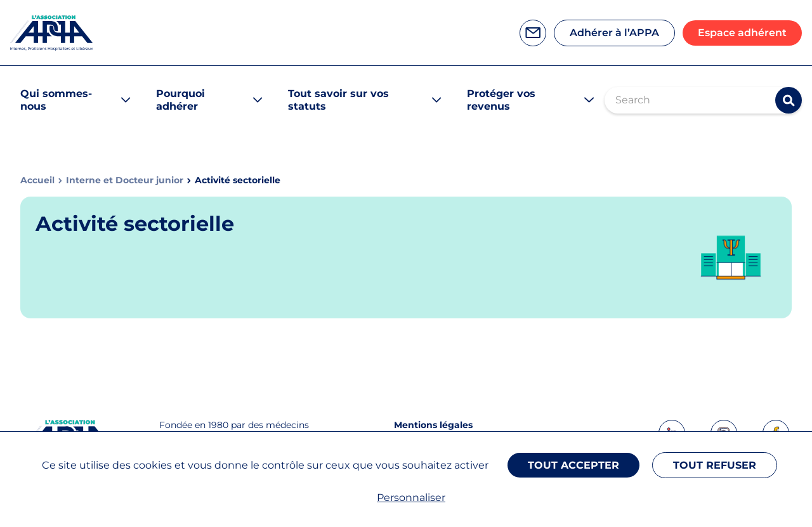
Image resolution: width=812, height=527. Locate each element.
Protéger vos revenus (501, 100)
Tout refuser (715, 465)
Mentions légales (433, 425)
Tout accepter (573, 465)
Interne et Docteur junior (125, 180)
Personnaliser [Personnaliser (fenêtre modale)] (411, 498)
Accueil (37, 180)
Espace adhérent (742, 33)
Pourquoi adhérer (180, 100)
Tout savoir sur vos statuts (338, 100)
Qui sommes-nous (56, 100)
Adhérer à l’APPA (614, 33)
